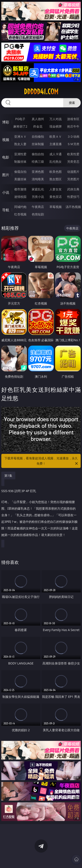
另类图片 (73, 179)
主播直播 (56, 144)
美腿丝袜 (20, 179)
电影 (6, 157)
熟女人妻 (20, 144)
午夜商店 (38, 207)
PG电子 (20, 119)
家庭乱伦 (38, 189)
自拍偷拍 (38, 136)
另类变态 (73, 162)
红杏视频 (20, 214)
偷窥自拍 (20, 172)
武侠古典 (73, 189)
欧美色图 (56, 172)
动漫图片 (73, 172)
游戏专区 (73, 119)
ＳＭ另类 (73, 144)
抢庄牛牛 (73, 126)
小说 (6, 192)
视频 (6, 140)
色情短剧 (38, 214)
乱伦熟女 (56, 162)
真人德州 (38, 119)
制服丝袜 (20, 162)
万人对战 (56, 119)
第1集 (8, 476)
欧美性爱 (73, 154)
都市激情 (20, 189)
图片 (6, 175)
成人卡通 (56, 154)
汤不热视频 (73, 207)
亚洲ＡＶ (20, 136)
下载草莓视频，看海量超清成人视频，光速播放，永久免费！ (42, 461)
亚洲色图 (38, 172)
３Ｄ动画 (73, 136)
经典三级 (38, 162)
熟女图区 (56, 179)
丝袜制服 (38, 144)
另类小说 (38, 197)
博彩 (6, 122)
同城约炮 (20, 207)
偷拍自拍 (38, 154)
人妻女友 (56, 189)
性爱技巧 (73, 197)
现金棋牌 (56, 126)
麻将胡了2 (20, 126)
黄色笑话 (56, 197)
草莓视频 (56, 207)
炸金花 (38, 126)
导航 (6, 210)
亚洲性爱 (20, 154)
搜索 (72, 103)
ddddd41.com (41, 92)
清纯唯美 (38, 179)
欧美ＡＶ (56, 136)
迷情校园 (20, 197)
